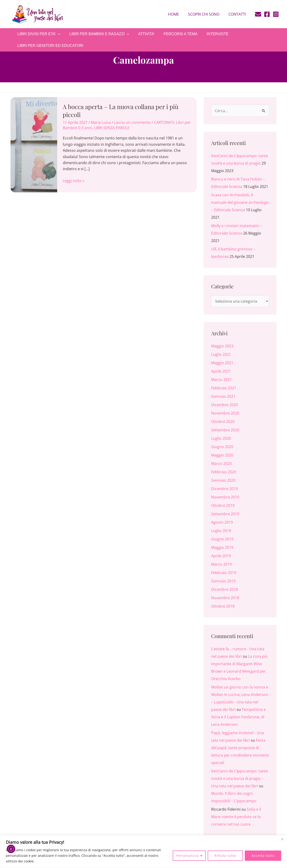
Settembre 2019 (225, 514)
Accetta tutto (263, 856)
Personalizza (188, 856)
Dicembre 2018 (224, 589)
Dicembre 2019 (224, 489)
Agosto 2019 (222, 522)
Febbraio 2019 (224, 573)
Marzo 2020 (221, 463)
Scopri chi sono (206, 14)
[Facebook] (267, 14)
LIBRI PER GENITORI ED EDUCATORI (50, 46)
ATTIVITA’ (142, 34)
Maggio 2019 (222, 547)
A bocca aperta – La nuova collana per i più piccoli (121, 111)
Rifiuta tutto (225, 856)
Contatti (238, 14)
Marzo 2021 (221, 380)
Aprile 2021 (221, 371)
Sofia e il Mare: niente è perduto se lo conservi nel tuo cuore (236, 817)
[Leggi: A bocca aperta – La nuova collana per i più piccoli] (34, 144)
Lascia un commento (132, 122)
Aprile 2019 (221, 556)
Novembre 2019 (225, 497)
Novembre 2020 (225, 413)
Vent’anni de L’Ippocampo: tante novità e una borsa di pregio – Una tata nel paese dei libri (240, 778)
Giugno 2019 (222, 539)
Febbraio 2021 (224, 388)
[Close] (282, 839)
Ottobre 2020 (223, 422)
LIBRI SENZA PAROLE (112, 128)
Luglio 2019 (221, 531)
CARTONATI (164, 122)
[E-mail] (258, 14)
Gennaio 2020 (223, 480)
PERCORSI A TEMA (175, 34)
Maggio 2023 (222, 346)
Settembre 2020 (225, 430)
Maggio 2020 (222, 455)
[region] (143, 852)
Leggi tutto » (74, 180)
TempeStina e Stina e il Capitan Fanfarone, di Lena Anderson (238, 717)
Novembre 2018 (225, 598)
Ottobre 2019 (223, 505)
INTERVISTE (210, 34)
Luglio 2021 (221, 354)
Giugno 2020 (222, 447)
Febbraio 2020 (224, 472)
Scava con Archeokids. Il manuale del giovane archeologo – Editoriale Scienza (240, 202)
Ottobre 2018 (223, 606)
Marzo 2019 (221, 564)
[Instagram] (276, 14)
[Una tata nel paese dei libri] (37, 14)
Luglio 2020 (221, 438)
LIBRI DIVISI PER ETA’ (38, 34)
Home (177, 14)
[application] (57, 34)
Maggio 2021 (222, 363)
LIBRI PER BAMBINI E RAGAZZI (97, 34)
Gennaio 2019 (223, 581)
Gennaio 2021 (223, 396)
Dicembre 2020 (224, 405)
